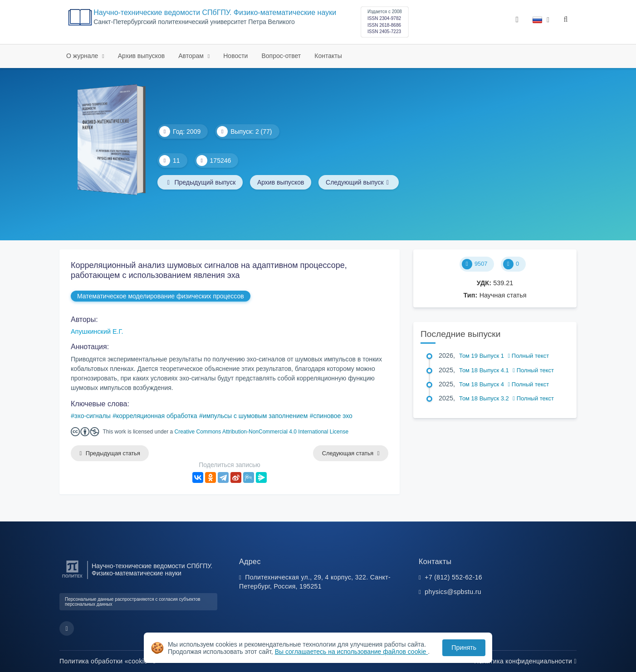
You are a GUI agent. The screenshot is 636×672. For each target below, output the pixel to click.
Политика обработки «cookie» (108, 661)
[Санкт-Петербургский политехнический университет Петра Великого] (72, 578)
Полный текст (529, 356)
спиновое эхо (333, 416)
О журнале (83, 56)
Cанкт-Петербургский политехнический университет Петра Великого (194, 22)
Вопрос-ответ (281, 56)
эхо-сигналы (93, 416)
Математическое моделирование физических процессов (161, 296)
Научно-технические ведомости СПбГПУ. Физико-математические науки (215, 12)
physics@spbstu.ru (453, 592)
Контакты (328, 56)
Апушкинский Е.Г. (97, 331)
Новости (235, 56)
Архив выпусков (142, 56)
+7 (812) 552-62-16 (453, 577)
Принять (464, 648)
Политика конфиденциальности (525, 661)
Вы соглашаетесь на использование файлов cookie (352, 652)
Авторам (192, 56)
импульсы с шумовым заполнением (255, 416)
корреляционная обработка (157, 416)
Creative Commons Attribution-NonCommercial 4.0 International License (262, 432)
